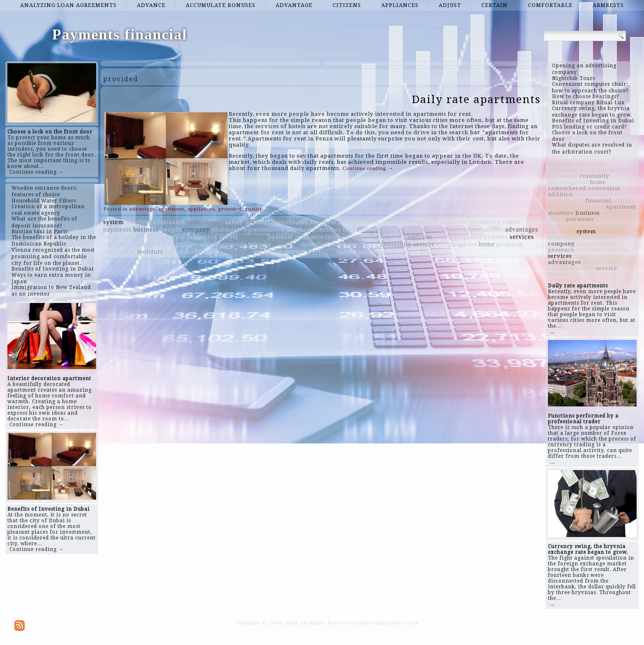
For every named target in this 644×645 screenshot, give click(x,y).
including (268, 251)
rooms (443, 237)
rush (110, 244)
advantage (294, 5)
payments (117, 229)
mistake (260, 244)
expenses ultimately (471, 222)
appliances (400, 5)
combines (327, 229)
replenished (360, 229)
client (371, 222)
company (196, 229)
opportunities (483, 229)
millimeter (192, 244)
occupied (448, 229)
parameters (362, 244)
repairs (408, 251)
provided (230, 209)
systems (496, 237)
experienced (370, 237)
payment (281, 237)
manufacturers (323, 244)
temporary (424, 222)
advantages (522, 229)
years (398, 237)
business (146, 229)
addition (420, 237)
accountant (119, 251)
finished (299, 229)
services (522, 237)
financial (286, 244)
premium (510, 244)
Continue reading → (37, 172)
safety (234, 222)
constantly (396, 244)
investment (202, 251)
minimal (258, 222)
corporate (468, 237)
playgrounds (228, 244)
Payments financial (120, 34)
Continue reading (368, 168)
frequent (394, 222)
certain (494, 5)
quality (254, 209)
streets (228, 237)
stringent (323, 222)
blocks (165, 244)
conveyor (172, 237)
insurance (309, 237)
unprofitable (290, 222)
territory (392, 229)
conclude (420, 229)
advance (151, 5)
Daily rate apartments (476, 99)
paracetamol (377, 251)
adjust (450, 5)
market (295, 251)
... (552, 332)
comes (511, 222)
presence (253, 237)
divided (350, 222)
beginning (202, 237)
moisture (150, 251)
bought (171, 229)
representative (264, 229)
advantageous (457, 244)
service (424, 244)
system (113, 222)
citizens (347, 5)
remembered (205, 222)
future (174, 251)
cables (348, 251)
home (487, 244)
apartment (171, 209)
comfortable (550, 5)
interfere (139, 222)
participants (136, 244)
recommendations (130, 237)
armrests (608, 5)
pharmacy (226, 229)
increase (338, 237)
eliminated (169, 222)
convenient (236, 251)
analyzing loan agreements (68, 5)
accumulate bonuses (221, 5)
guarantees (436, 251)
